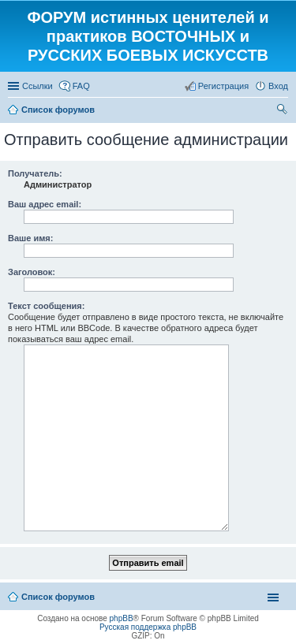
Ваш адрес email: (45, 204)
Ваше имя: (30, 238)
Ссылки (37, 86)
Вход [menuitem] (278, 86)
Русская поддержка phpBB (148, 627)
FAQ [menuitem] (81, 86)
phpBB (122, 618)
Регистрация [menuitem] (223, 86)
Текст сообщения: (46, 306)
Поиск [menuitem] (283, 111)
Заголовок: (32, 272)
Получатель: (35, 173)
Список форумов (58, 597)
